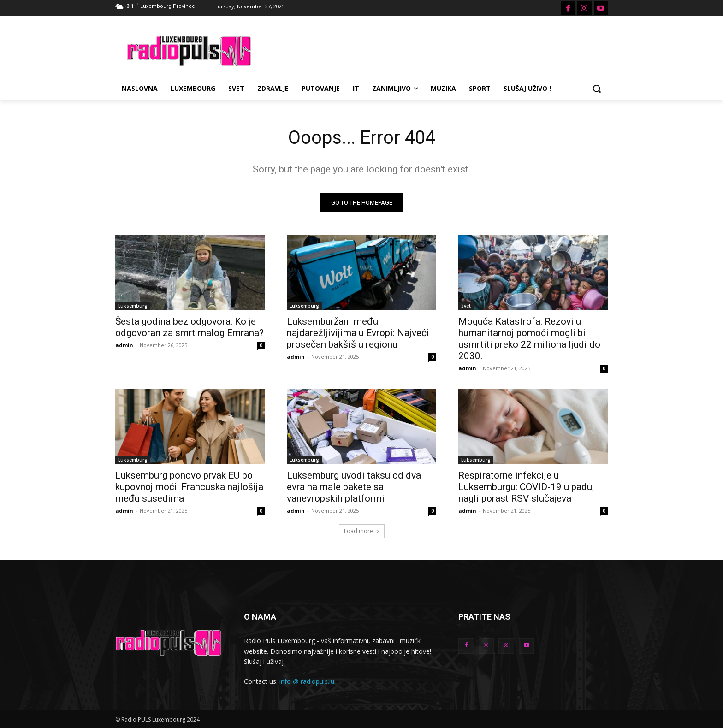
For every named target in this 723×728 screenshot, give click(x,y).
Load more (362, 531)
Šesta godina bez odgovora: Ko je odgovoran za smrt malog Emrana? (190, 327)
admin (124, 345)
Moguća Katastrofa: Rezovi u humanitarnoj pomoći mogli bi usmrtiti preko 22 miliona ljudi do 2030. (529, 339)
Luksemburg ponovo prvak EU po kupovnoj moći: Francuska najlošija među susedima (189, 487)
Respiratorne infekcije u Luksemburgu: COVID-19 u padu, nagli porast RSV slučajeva (526, 487)
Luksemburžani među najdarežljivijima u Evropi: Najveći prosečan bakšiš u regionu (358, 333)
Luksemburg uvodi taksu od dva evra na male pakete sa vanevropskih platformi (354, 487)
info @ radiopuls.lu (307, 682)
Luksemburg (133, 306)
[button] (597, 89)
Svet (466, 306)
